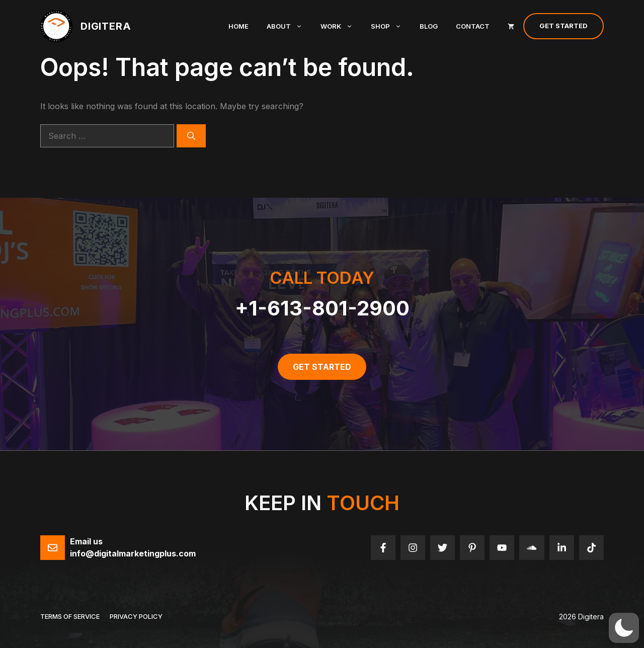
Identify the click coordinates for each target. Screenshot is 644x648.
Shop (391, 26)
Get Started (563, 26)
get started (322, 367)
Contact (473, 26)
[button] (624, 628)
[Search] (191, 136)
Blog (429, 26)
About (289, 26)
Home (238, 26)
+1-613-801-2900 (322, 308)
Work (341, 26)
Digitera (106, 26)
